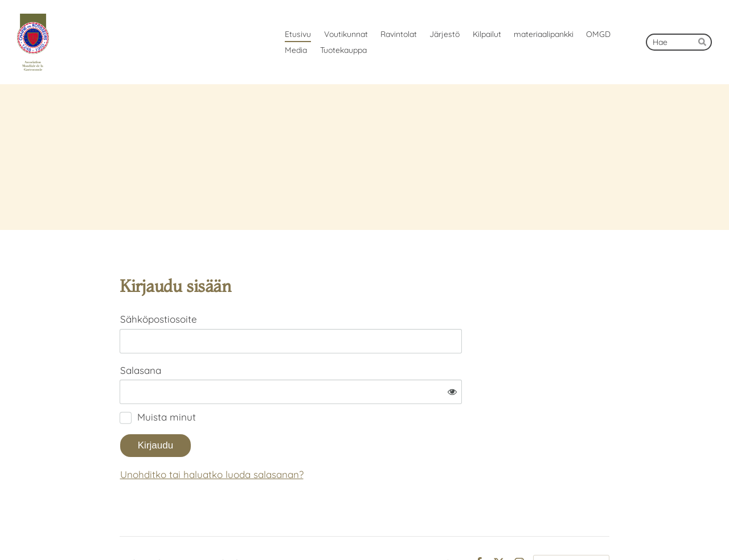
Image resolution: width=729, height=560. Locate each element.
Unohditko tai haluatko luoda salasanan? (328, 439)
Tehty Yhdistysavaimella (571, 527)
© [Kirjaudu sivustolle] (124, 528)
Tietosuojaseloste (433, 528)
